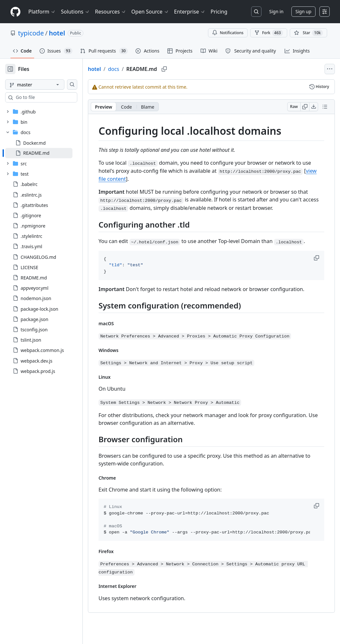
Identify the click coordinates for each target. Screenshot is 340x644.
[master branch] (45, 84)
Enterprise (190, 12)
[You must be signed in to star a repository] (308, 33)
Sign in (276, 11)
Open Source (150, 12)
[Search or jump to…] (256, 12)
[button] (317, 266)
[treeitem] (49, 153)
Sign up (303, 11)
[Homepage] (15, 12)
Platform (42, 12)
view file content (227, 179)
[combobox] (54, 97)
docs (134, 69)
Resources (111, 12)
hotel (57, 33)
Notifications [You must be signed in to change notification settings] (228, 33)
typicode (31, 33)
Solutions (75, 12)
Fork (269, 33)
